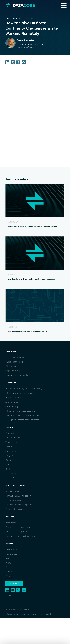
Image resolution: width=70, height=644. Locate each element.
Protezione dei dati (14, 398)
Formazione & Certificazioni (18, 496)
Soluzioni (11, 383)
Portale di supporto (15, 491)
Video (8, 460)
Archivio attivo (12, 402)
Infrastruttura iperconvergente (20, 393)
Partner (10, 517)
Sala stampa (11, 554)
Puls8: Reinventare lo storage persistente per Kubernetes (33, 227)
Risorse (10, 427)
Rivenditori (11, 523)
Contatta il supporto (15, 509)
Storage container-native (17, 375)
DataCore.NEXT (13, 549)
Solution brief (12, 451)
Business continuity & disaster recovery (24, 389)
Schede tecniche (13, 438)
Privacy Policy (12, 614)
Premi (8, 563)
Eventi (8, 464)
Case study (10, 433)
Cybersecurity (12, 406)
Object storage (12, 371)
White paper (11, 442)
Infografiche (11, 456)
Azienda (10, 543)
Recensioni (11, 473)
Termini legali (45, 614)
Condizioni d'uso (28, 614)
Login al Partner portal (16, 532)
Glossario (10, 478)
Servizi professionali (15, 500)
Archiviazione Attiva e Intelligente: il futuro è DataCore (31, 279)
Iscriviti (9, 596)
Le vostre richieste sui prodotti (20, 505)
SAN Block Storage (14, 357)
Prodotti (11, 351)
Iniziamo (14, 584)
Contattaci (10, 576)
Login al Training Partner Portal (20, 536)
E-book (9, 447)
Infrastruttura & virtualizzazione (20, 411)
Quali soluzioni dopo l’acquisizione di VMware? (28, 332)
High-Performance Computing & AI (22, 415)
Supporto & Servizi (16, 485)
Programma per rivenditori (18, 527)
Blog (8, 469)
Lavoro (9, 572)
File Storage (11, 366)
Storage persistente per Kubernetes (22, 420)
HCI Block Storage (14, 362)
